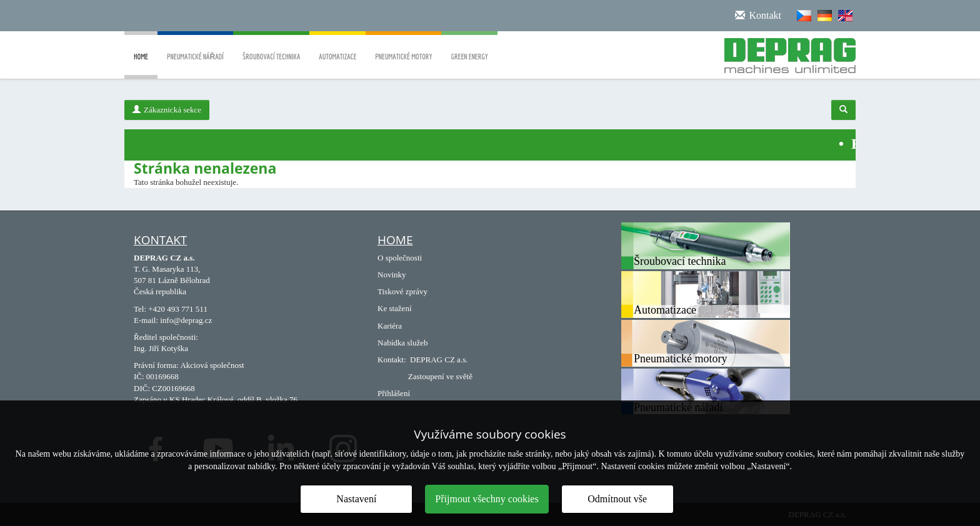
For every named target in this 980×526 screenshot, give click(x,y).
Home (141, 66)
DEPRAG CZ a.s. (439, 360)
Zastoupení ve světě (440, 376)
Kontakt (160, 240)
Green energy (469, 48)
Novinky (392, 275)
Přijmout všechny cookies (487, 499)
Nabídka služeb (403, 343)
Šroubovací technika (271, 48)
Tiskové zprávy (402, 291)
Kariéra (390, 326)
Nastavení (356, 499)
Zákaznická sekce (167, 110)
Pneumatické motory (403, 48)
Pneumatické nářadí (195, 48)
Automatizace (337, 48)
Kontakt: (392, 360)
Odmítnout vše (617, 499)
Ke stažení (395, 308)
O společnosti (400, 258)
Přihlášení (394, 393)
